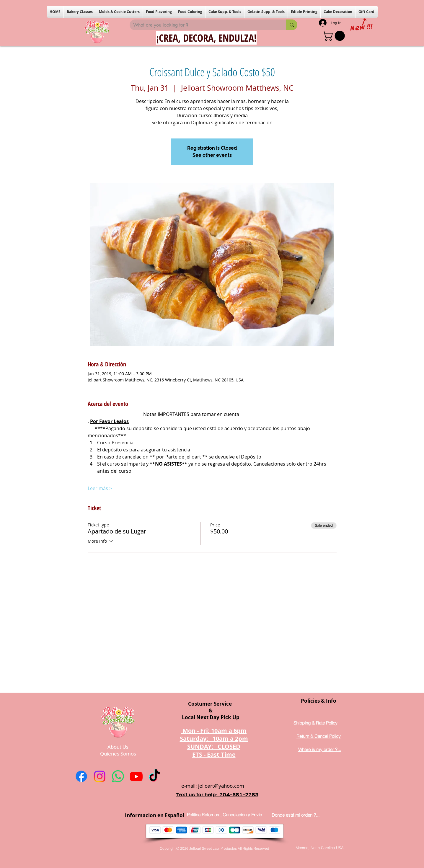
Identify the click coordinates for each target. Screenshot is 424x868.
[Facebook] (81, 776)
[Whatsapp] (118, 776)
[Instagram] (100, 776)
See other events (212, 155)
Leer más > (100, 488)
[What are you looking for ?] (203, 25)
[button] (80, 12)
